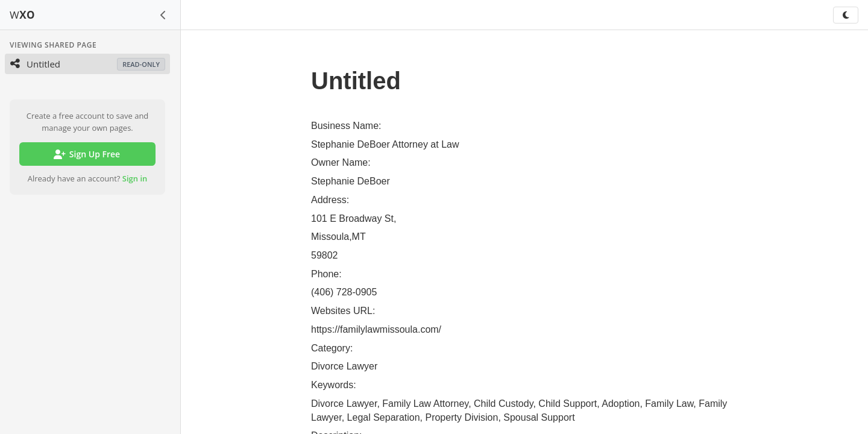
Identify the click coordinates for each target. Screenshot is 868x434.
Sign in (135, 178)
